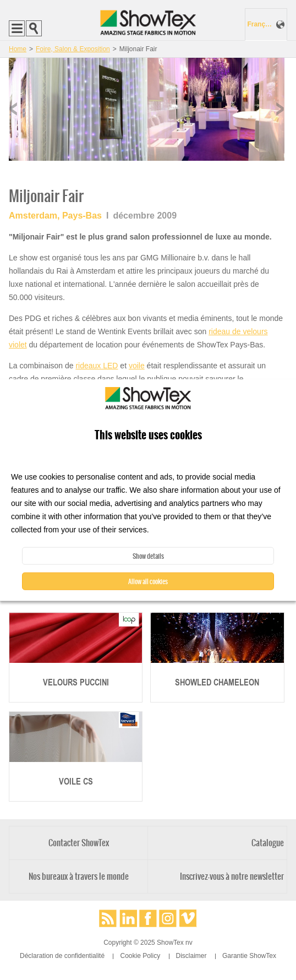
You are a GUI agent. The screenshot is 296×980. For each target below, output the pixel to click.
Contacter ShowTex (79, 843)
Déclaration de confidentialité (62, 956)
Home (18, 49)
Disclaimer (191, 956)
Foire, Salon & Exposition (73, 49)
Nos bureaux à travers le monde (79, 876)
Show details (148, 556)
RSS (108, 918)
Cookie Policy (140, 956)
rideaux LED (97, 366)
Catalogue (268, 843)
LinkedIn (128, 918)
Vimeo (188, 918)
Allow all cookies (148, 581)
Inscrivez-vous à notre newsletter (232, 876)
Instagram (168, 918)
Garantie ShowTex (249, 956)
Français (260, 24)
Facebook (148, 918)
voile (137, 366)
